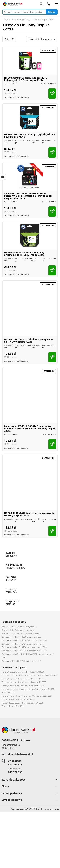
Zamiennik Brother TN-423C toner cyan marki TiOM (24, 647)
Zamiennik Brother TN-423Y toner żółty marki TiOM (24, 651)
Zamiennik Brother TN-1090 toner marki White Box (24, 640)
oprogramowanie (52, 809)
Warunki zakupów (29, 780)
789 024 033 (15, 772)
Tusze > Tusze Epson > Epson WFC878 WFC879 (22, 703)
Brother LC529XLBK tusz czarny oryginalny (20, 634)
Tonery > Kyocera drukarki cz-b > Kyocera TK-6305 (24, 682)
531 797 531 (15, 765)
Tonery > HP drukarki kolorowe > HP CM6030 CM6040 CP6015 (29, 675)
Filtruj (9, 39)
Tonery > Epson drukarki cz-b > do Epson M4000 (23, 672)
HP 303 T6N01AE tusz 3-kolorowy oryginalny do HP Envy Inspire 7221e (29, 340)
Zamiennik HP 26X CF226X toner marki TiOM (21, 661)
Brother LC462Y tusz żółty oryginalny (18, 630)
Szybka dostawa (29, 800)
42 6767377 (15, 761)
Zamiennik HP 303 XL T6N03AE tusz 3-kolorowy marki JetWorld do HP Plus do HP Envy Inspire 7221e (28, 196)
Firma (29, 786)
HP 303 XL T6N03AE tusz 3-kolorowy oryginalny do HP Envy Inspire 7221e (24, 254)
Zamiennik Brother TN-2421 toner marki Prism (22, 644)
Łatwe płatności (29, 793)
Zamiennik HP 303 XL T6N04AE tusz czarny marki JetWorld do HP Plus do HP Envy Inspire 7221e (30, 428)
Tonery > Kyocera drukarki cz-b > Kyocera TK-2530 (24, 679)
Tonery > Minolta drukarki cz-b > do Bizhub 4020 (23, 686)
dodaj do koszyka (52, 93)
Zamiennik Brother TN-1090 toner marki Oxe (21, 637)
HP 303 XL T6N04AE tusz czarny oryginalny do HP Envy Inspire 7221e (29, 514)
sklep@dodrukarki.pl (21, 754)
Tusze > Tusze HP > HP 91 (13, 706)
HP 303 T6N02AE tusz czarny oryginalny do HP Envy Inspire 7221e (30, 136)
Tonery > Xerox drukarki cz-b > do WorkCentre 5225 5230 (27, 696)
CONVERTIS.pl (33, 809)
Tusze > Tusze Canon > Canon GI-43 (18, 699)
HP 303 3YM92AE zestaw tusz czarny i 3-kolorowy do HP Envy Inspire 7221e (26, 79)
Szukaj (52, 12)
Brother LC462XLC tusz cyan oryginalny (19, 627)
